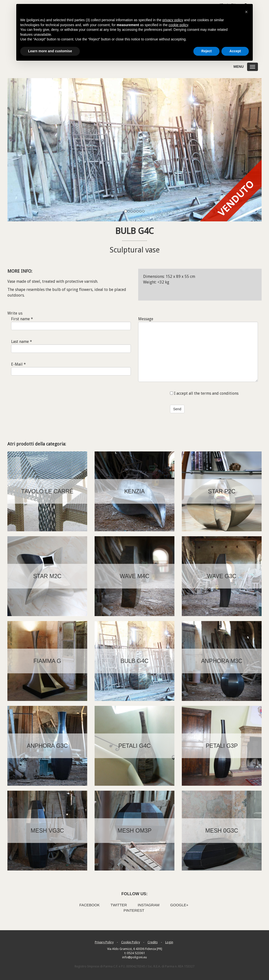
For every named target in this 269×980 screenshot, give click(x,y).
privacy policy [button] (173, 20)
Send (177, 409)
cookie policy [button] (178, 25)
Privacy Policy (104, 942)
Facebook (90, 905)
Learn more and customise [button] (50, 51)
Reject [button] (206, 51)
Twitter (119, 905)
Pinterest (134, 910)
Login (169, 942)
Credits (153, 942)
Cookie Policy (131, 942)
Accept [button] (235, 51)
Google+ (179, 905)
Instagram (149, 905)
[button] (246, 12)
